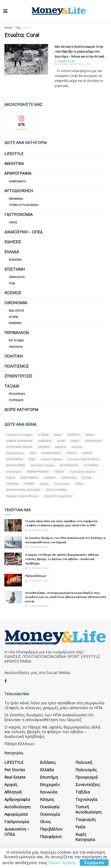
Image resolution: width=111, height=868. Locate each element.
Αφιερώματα (17, 181)
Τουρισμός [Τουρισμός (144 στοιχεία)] (62, 484)
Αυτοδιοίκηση (19, 191)
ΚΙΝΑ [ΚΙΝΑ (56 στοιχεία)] (32, 459)
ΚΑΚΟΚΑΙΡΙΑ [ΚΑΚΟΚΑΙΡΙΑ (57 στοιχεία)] (15, 459)
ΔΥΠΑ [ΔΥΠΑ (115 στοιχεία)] (61, 441)
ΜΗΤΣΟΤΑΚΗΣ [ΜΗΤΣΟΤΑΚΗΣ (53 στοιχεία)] (16, 465)
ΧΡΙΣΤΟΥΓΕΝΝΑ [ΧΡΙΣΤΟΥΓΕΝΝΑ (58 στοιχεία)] (56, 490)
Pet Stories (16, 341)
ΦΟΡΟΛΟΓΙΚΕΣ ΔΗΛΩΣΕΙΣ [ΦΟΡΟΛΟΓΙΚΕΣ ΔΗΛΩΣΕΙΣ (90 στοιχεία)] (23, 490)
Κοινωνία (15, 260)
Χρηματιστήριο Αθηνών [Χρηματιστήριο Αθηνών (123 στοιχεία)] (23, 496)
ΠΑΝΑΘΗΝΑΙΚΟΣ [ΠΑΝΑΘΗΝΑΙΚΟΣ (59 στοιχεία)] (38, 471)
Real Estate (16, 311)
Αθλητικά (14, 163)
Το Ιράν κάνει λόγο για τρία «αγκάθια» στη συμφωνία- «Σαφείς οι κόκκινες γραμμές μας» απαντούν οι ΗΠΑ (62, 523)
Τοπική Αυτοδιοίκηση (24, 205)
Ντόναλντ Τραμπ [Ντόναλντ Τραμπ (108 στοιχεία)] (42, 465)
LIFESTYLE (14, 154)
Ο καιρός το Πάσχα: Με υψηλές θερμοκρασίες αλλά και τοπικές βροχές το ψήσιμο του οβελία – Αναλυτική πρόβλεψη (62, 559)
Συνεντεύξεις (18, 376)
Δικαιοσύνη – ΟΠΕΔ (23, 232)
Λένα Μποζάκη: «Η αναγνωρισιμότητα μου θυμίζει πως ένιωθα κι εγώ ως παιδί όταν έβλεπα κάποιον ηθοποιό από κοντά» (66, 597)
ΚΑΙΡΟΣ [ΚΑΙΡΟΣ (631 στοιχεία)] (88, 453)
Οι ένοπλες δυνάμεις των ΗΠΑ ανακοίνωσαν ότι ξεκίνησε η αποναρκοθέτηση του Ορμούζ (65, 540)
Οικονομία (16, 303)
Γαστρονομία (18, 214)
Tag (18, 28)
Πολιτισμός (17, 366)
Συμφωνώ (94, 863)
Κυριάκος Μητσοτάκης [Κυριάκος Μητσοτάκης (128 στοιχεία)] (83, 459)
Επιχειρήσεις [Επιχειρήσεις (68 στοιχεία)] (15, 453)
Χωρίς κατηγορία (21, 409)
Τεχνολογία (17, 277)
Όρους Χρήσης (62, 863)
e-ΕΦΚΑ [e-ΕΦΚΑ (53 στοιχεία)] (43, 435)
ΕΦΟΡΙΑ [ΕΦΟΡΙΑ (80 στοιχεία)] (61, 447)
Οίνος (13, 222)
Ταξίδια (12, 386)
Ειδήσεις (13, 242)
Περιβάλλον (17, 333)
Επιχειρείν (15, 323)
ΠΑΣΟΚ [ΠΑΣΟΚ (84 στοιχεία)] (59, 471)
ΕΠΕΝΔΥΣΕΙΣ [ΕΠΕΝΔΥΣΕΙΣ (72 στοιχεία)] (94, 441)
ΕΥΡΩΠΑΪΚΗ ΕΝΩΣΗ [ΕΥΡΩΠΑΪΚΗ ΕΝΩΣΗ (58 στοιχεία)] (19, 447)
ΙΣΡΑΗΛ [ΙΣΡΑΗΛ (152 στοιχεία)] (72, 453)
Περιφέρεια (16, 199)
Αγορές (14, 317)
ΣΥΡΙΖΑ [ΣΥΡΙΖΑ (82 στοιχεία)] (87, 478)
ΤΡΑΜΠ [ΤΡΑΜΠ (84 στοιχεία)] (29, 484)
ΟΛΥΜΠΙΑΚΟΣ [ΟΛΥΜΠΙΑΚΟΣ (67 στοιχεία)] (69, 465)
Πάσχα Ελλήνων (36, 576)
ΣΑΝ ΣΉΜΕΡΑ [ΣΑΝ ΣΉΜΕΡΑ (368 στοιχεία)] (29, 478)
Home (8, 28)
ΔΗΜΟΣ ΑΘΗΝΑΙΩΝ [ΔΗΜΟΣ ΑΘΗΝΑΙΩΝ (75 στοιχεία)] (19, 441)
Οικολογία (16, 347)
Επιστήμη (15, 269)
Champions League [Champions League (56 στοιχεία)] (19, 435)
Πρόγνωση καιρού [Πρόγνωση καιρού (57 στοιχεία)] (82, 471)
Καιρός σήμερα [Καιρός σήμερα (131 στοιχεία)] (52, 459)
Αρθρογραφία (18, 173)
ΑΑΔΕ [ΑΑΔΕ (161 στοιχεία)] (58, 435)
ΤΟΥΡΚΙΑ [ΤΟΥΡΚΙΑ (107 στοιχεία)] (12, 484)
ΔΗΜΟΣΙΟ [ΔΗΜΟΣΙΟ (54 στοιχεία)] (45, 441)
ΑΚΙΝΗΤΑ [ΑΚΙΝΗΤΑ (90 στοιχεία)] (74, 435)
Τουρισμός (16, 400)
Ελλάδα (12, 252)
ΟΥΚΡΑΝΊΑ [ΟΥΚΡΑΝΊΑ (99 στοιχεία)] (91, 465)
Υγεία (12, 283)
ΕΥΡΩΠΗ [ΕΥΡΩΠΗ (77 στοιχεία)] (44, 447)
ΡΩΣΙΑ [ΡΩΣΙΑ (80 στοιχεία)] (11, 478)
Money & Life (67, 61)
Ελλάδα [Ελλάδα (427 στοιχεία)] (77, 447)
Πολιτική (14, 356)
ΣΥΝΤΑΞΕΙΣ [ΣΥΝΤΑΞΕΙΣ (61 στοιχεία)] (69, 478)
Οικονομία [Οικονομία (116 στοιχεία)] (14, 471)
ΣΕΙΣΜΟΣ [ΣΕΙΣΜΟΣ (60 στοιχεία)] (50, 478)
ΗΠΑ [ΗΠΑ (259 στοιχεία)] (33, 453)
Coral (27, 28)
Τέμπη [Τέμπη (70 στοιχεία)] (44, 484)
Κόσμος (13, 293)
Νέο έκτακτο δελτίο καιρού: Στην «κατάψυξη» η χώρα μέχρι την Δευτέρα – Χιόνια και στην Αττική (79, 51)
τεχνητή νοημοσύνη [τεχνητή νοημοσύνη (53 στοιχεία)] (58, 496)
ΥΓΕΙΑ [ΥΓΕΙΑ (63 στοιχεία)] (79, 484)
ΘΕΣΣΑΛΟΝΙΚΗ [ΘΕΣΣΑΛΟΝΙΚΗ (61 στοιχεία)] (51, 453)
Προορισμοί (17, 394)
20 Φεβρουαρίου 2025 (69, 64)
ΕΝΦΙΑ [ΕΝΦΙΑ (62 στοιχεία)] (75, 441)
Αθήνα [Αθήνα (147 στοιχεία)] (90, 435)
